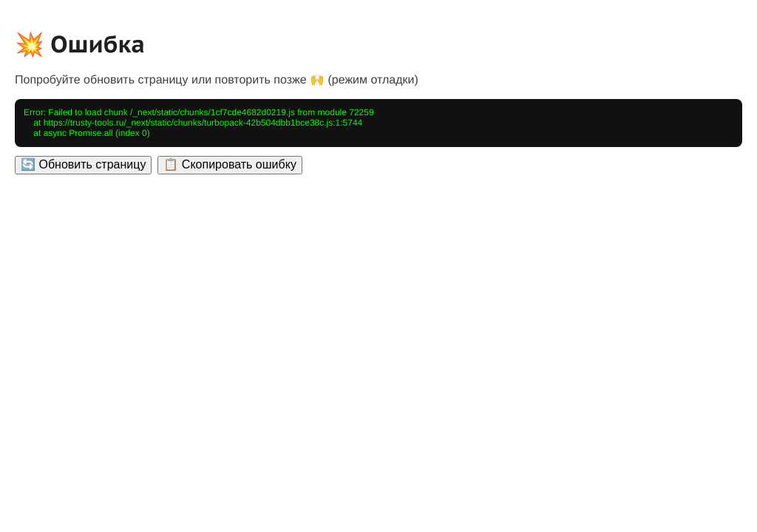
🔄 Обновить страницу (83, 164)
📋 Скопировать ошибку (230, 164)
